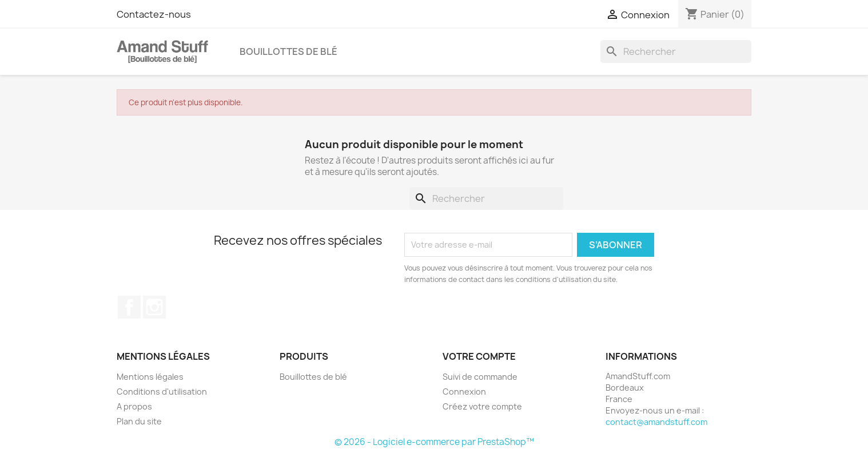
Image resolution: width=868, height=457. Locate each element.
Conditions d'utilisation (162, 392)
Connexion (464, 392)
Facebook (129, 307)
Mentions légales (150, 377)
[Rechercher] (676, 51)
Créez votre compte (482, 406)
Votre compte (479, 356)
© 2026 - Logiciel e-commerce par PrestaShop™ (434, 442)
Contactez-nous (154, 14)
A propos (134, 406)
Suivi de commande (480, 377)
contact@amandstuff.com (656, 422)
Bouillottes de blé (288, 51)
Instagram (154, 307)
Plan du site (139, 421)
